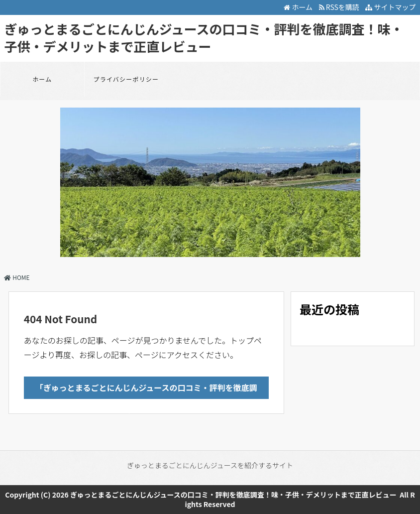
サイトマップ (390, 7)
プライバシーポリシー (126, 79)
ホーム (298, 7)
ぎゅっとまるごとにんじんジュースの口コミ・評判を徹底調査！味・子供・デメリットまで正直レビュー (204, 37)
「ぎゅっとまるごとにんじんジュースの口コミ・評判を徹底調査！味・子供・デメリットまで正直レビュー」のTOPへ (146, 390)
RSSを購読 (341, 7)
